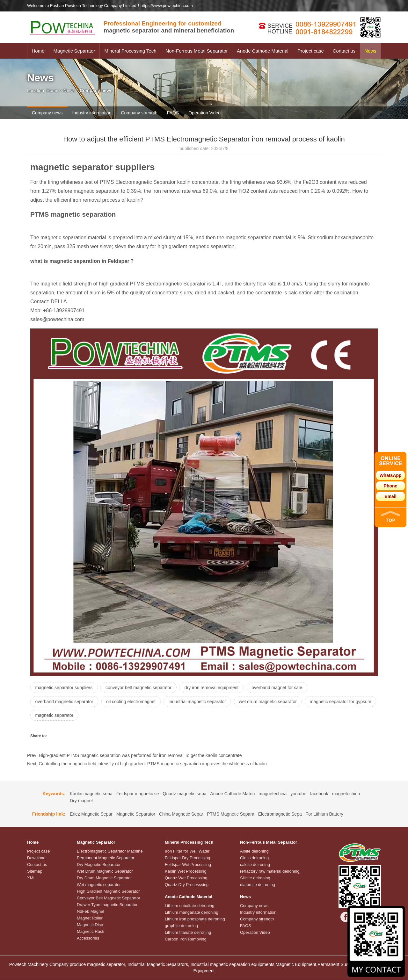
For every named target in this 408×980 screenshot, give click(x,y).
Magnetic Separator (74, 51)
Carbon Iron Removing (186, 939)
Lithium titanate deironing (188, 933)
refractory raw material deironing (270, 872)
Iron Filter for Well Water (187, 851)
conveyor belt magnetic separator (139, 688)
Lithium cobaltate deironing (189, 906)
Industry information (92, 113)
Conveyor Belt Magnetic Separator (109, 898)
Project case (311, 51)
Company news (47, 113)
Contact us (344, 51)
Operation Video (204, 113)
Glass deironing (254, 858)
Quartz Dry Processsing (187, 885)
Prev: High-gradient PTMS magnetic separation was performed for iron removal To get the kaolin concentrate (135, 756)
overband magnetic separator (64, 702)
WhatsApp (390, 475)
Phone (391, 486)
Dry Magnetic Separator (99, 865)
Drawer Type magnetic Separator (107, 905)
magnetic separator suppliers (64, 688)
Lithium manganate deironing (192, 913)
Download (36, 858)
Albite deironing (254, 851)
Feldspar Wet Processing (188, 865)
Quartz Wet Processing (186, 878)
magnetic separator (129, 716)
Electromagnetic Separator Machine (110, 851)
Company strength (139, 113)
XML (31, 878)
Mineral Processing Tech (130, 51)
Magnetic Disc (90, 925)
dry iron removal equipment (213, 688)
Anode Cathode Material (263, 51)
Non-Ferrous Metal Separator (197, 51)
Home (38, 51)
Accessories (88, 938)
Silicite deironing (255, 878)
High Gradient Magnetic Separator (108, 892)
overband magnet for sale (278, 688)
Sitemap (35, 872)
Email (390, 496)
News (370, 51)
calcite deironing (255, 865)
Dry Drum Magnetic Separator (104, 878)
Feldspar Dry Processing (187, 858)
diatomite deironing (258, 885)
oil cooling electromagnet (131, 702)
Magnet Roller (90, 918)
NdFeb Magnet (91, 912)
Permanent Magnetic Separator (106, 858)
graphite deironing (181, 926)
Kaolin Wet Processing (186, 872)
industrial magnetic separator (198, 702)
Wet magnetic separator (99, 885)
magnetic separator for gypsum (66, 716)
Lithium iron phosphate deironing (195, 919)
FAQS (173, 113)
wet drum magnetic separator (269, 702)
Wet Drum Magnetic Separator (105, 872)
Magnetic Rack (91, 932)
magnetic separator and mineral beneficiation (169, 27)
